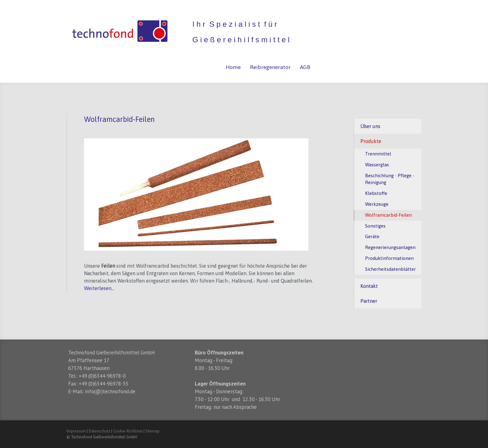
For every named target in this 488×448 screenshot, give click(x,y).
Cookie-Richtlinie (128, 431)
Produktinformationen (389, 258)
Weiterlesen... (99, 288)
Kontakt (369, 286)
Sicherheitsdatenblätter (390, 269)
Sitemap (152, 431)
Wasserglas (377, 165)
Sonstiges (375, 226)
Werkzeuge (377, 204)
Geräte (372, 236)
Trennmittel (378, 154)
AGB (305, 67)
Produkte (371, 141)
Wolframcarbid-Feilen (388, 215)
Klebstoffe (376, 193)
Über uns (370, 126)
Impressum (76, 431)
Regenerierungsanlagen (390, 247)
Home (233, 67)
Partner (369, 301)
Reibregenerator (270, 67)
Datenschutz (99, 431)
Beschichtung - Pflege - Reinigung (390, 179)
